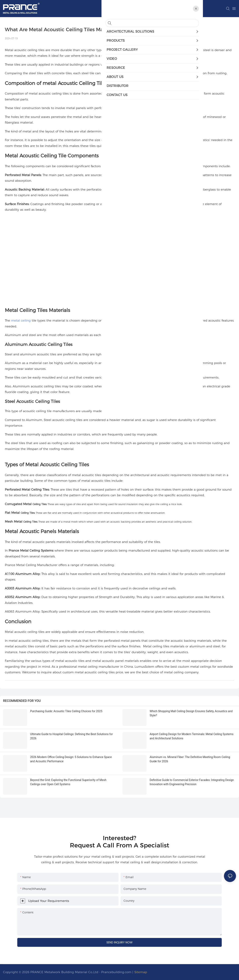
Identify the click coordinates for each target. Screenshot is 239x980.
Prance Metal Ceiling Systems (31, 550)
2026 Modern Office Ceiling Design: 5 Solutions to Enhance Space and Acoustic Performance (71, 759)
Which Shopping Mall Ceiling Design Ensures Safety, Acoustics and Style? (191, 713)
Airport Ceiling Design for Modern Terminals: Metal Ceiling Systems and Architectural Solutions (192, 736)
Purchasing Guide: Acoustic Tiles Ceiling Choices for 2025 (66, 711)
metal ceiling (21, 320)
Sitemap (141, 972)
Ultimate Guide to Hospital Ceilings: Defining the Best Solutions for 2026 (71, 736)
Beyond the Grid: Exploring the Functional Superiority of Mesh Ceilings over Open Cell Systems (68, 782)
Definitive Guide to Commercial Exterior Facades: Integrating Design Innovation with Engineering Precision (192, 782)
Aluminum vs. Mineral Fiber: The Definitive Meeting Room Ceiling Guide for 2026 (190, 759)
